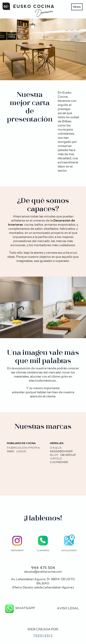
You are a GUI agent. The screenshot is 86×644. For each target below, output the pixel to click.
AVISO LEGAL (68, 608)
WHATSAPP (20, 608)
